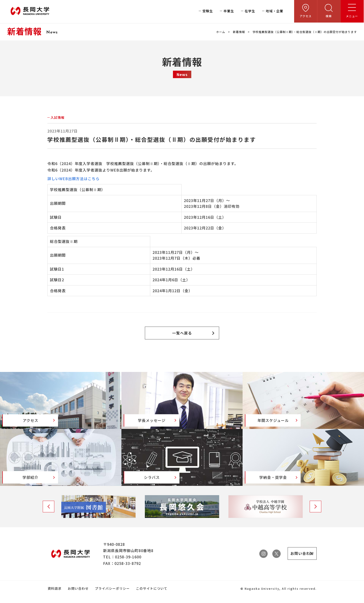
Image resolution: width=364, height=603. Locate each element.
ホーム (221, 32)
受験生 (208, 12)
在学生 (250, 12)
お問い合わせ (78, 596)
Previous (49, 514)
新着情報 (239, 32)
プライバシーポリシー (112, 596)
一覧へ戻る (182, 333)
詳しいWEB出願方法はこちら (74, 179)
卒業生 (229, 12)
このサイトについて (151, 596)
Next (315, 514)
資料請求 (54, 596)
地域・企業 (275, 12)
